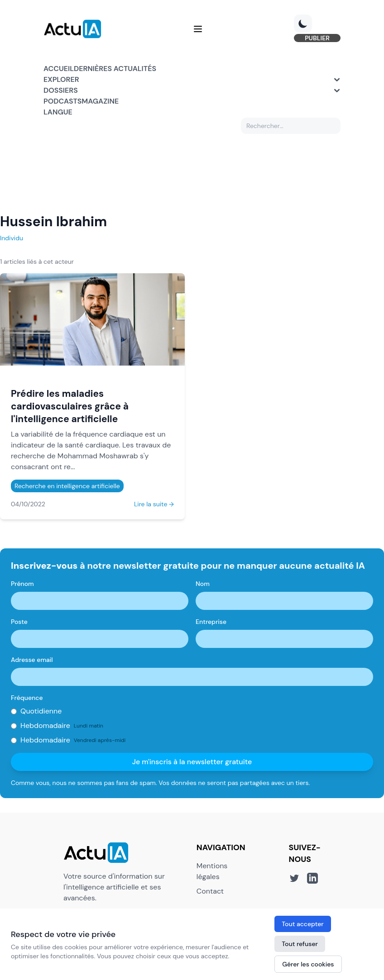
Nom (203, 584)
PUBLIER (317, 38)
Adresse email (32, 660)
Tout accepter (302, 924)
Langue (58, 112)
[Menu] (198, 29)
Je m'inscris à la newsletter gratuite (192, 762)
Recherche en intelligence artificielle (67, 486)
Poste (19, 622)
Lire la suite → (154, 504)
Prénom (22, 584)
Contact (210, 891)
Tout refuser (300, 944)
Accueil (59, 69)
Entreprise (211, 622)
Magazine (100, 101)
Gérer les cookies (308, 964)
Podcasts (62, 101)
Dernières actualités (115, 69)
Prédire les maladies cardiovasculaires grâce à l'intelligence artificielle (70, 406)
